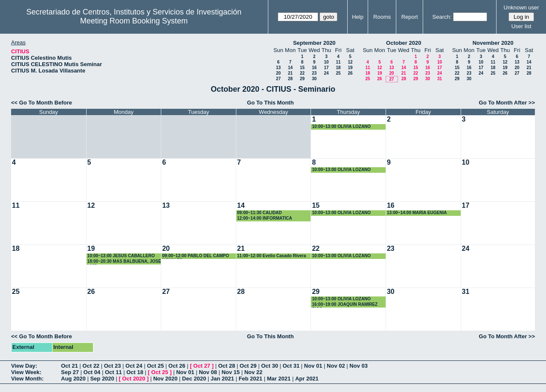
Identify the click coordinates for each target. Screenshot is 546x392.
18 (338, 68)
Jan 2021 (222, 379)
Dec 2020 (194, 379)
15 (302, 68)
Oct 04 (92, 372)
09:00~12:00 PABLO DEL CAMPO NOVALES (196, 256)
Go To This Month (270, 103)
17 (326, 68)
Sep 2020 (102, 379)
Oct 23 (113, 366)
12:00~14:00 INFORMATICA (265, 218)
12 (350, 62)
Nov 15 (231, 372)
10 (326, 62)
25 (338, 73)
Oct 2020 (134, 379)
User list (521, 26)
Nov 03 (359, 366)
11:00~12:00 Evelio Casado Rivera (272, 256)
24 (326, 73)
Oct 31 (291, 366)
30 (314, 79)
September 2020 (314, 43)
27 (278, 79)
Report (410, 17)
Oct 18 (135, 372)
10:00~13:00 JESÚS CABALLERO (121, 256)
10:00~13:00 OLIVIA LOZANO (341, 126)
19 (350, 68)
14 (290, 68)
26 (350, 73)
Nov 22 (254, 372)
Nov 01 (313, 366)
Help (358, 17)
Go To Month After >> (507, 103)
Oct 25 (155, 366)
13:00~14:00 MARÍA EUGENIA (417, 213)
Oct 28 (227, 366)
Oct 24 (134, 366)
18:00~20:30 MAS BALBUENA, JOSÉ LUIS (124, 262)
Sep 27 (70, 372)
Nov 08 (208, 372)
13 (278, 68)
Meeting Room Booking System (134, 21)
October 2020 (404, 43)
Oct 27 (202, 366)
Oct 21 (70, 366)
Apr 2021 (307, 379)
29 (302, 79)
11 (338, 62)
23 (314, 73)
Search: (442, 17)
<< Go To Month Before (42, 103)
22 (302, 73)
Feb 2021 (250, 379)
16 (314, 68)
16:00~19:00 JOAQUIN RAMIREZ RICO (345, 305)
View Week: (26, 372)
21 (290, 73)
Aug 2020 (73, 379)
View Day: (24, 366)
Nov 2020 (165, 379)
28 (290, 79)
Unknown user (521, 7)
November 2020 (493, 43)
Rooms (382, 17)
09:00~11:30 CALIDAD (260, 213)
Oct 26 (177, 366)
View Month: (27, 379)
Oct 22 (91, 366)
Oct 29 (248, 366)
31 (440, 79)
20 (278, 73)
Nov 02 (336, 366)
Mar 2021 (279, 379)
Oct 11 (113, 372)
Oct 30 (270, 366)
